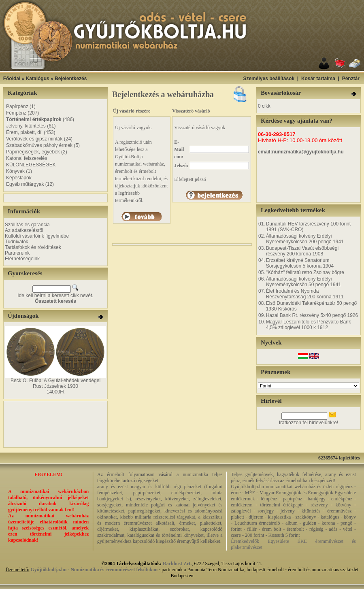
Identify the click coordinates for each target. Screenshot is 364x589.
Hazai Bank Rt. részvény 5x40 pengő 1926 (312, 315)
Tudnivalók (17, 242)
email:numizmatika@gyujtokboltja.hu (301, 152)
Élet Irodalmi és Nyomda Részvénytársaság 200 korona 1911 (305, 294)
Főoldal (12, 79)
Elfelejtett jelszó (190, 179)
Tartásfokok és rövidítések (33, 247)
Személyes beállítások (269, 79)
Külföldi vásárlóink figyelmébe (37, 236)
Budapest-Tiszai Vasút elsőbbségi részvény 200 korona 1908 (302, 251)
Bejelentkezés (71, 79)
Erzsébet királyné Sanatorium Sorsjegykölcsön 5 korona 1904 (300, 263)
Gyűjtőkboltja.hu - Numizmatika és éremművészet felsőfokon (94, 570)
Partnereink (17, 253)
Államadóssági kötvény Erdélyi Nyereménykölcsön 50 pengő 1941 (303, 282)
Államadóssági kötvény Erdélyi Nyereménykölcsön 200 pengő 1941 (305, 239)
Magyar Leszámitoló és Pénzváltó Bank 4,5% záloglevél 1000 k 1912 (309, 325)
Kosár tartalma (318, 79)
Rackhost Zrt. (177, 563)
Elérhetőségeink (22, 259)
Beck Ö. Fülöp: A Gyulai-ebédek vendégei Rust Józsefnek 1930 (55, 383)
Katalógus (38, 79)
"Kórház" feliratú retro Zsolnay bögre (305, 272)
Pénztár (351, 79)
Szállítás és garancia (27, 225)
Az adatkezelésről (24, 230)
